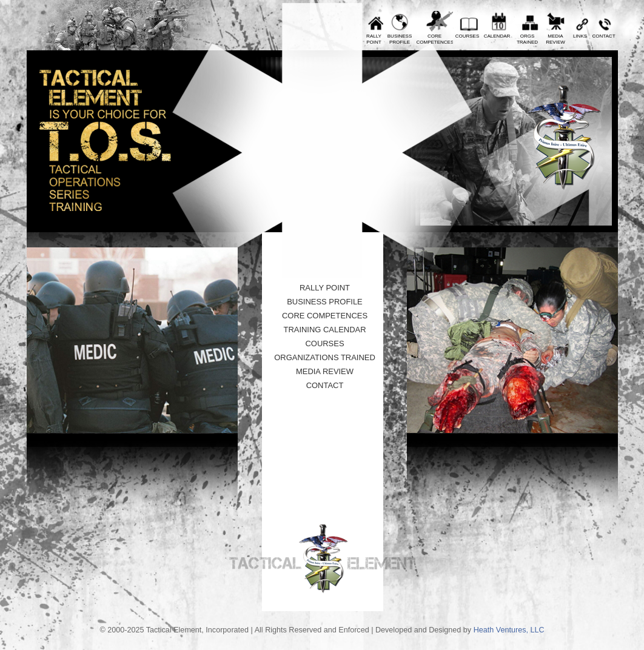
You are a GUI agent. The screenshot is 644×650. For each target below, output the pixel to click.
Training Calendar (324, 330)
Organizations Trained (325, 357)
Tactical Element (564, 138)
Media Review (325, 371)
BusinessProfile (400, 39)
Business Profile (325, 302)
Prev (222, 44)
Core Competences (325, 316)
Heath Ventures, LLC (509, 630)
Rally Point (325, 288)
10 (304, 249)
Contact (603, 36)
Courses (468, 36)
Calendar (497, 36)
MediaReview (555, 39)
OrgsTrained (527, 39)
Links (580, 36)
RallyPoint (374, 39)
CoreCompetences (435, 39)
